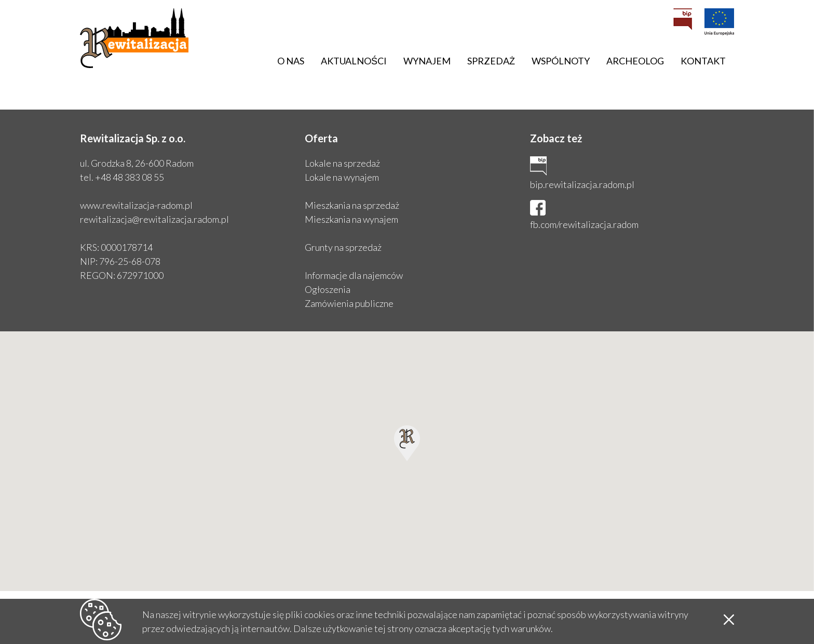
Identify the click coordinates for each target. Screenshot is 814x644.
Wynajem (427, 61)
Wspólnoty (561, 61)
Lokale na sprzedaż (342, 163)
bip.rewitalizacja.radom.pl (582, 184)
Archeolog (635, 61)
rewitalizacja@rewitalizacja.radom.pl (154, 219)
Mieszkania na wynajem (351, 219)
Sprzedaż (491, 61)
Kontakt (703, 61)
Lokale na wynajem (342, 177)
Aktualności (354, 61)
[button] (407, 443)
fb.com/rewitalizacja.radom (584, 224)
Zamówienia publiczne (349, 303)
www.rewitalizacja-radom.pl (136, 205)
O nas (291, 61)
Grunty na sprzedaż (343, 247)
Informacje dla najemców (354, 275)
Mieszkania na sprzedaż (352, 205)
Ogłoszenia (328, 289)
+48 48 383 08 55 (130, 177)
